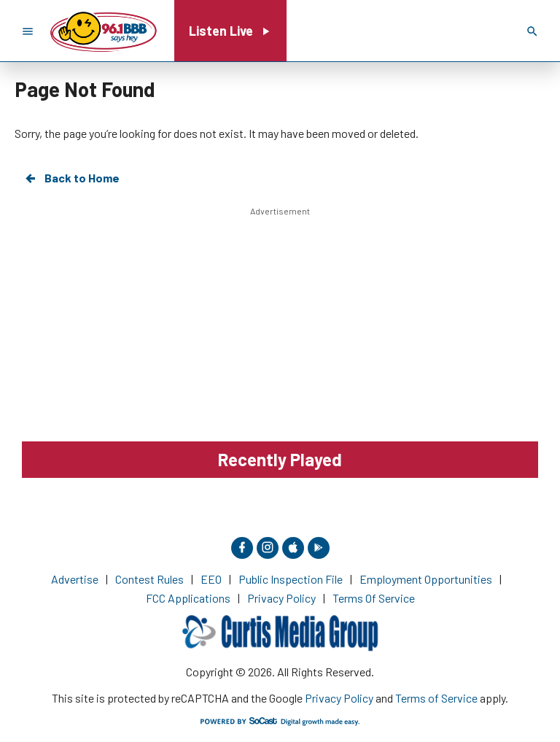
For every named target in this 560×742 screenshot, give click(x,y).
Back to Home (71, 178)
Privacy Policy (339, 698)
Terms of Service (436, 698)
